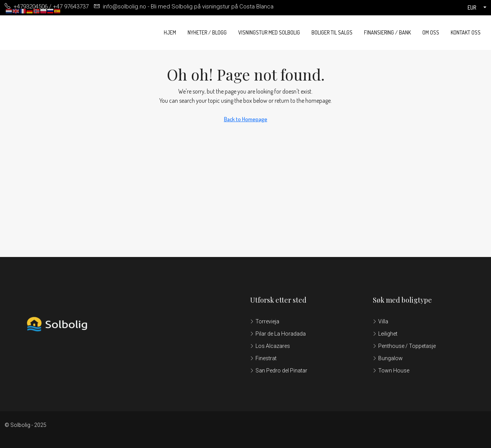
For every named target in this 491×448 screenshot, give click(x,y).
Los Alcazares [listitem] (270, 346)
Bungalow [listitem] (388, 358)
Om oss (431, 32)
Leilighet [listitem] (385, 334)
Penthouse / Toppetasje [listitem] (404, 346)
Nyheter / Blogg (207, 32)
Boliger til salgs (332, 32)
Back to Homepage (246, 119)
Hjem (170, 32)
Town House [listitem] (391, 371)
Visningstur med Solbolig (269, 32)
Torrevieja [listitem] (265, 321)
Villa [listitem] (381, 321)
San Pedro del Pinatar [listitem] (279, 371)
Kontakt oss (466, 32)
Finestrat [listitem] (263, 358)
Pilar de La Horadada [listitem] (278, 334)
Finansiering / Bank (387, 32)
